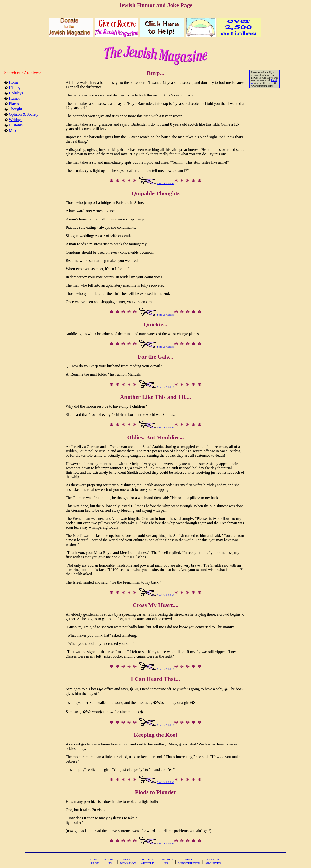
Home (14, 82)
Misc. (13, 130)
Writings (16, 120)
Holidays (16, 93)
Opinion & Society (24, 114)
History (15, 88)
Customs (16, 125)
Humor (14, 98)
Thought (16, 109)
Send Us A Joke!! (166, 183)
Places (14, 104)
